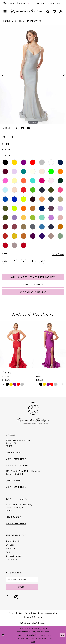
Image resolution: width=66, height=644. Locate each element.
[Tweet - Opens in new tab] (16, 128)
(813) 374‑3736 (13, 480)
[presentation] (16, 344)
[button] (5, 12)
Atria (18, 21)
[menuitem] (17, 3)
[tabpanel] (33, 75)
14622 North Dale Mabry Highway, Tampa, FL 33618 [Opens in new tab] (23, 473)
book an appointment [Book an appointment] (49, 3)
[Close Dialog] (3, 635)
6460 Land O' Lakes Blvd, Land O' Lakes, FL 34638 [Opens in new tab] (19, 508)
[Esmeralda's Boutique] (27, 12)
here (33, 642)
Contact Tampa (14, 556)
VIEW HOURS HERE (16, 459)
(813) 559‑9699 (14, 453)
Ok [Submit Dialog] (63, 635)
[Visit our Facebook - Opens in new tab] (7, 597)
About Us (11, 549)
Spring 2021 (33, 21)
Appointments (13, 541)
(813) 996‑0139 (13, 517)
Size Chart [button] (58, 254)
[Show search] (48, 12)
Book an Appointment (33, 292)
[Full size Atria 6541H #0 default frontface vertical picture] (33, 75)
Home (7, 21)
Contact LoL (12, 560)
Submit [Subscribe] (22, 587)
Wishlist (10, 545)
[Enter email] (22, 580)
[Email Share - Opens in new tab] (28, 128)
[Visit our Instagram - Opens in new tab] (16, 597)
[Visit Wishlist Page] (54, 12)
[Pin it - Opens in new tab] (23, 128)
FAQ (8, 552)
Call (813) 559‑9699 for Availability (33, 277)
